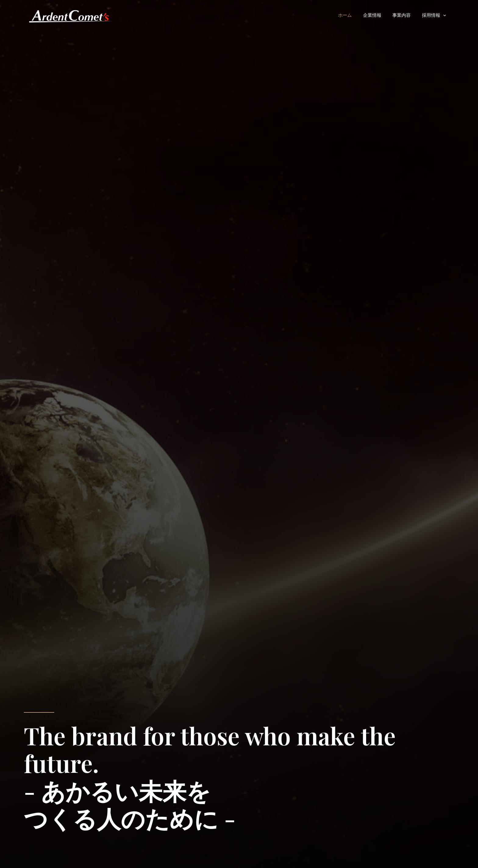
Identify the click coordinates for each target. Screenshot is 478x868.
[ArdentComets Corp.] (70, 14)
